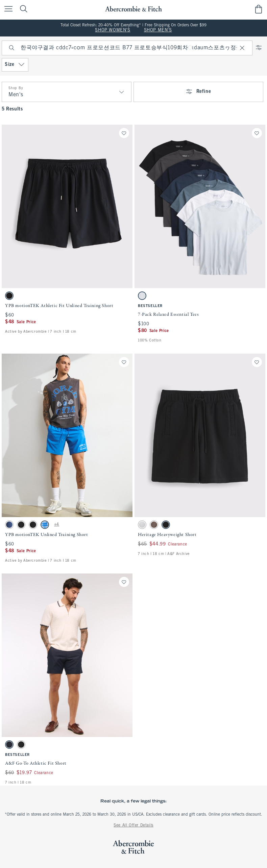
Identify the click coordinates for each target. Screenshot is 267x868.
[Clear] (242, 48)
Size (15, 65)
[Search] (12, 48)
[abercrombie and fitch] (133, 9)
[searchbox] (127, 48)
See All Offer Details (133, 825)
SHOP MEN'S (158, 30)
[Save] (124, 133)
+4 (57, 525)
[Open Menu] (7, 9)
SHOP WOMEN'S (113, 30)
